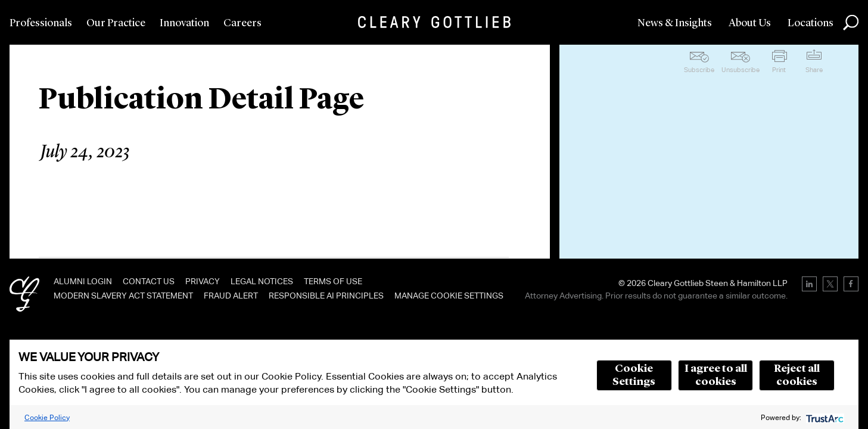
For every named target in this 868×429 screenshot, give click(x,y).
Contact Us (149, 281)
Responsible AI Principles (326, 296)
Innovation (184, 23)
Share (814, 70)
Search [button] (851, 23)
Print (779, 70)
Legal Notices (262, 281)
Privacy (203, 281)
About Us (750, 23)
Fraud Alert (231, 296)
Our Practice (116, 23)
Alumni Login (83, 281)
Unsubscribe (741, 70)
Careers (242, 23)
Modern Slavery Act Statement (123, 296)
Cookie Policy (47, 417)
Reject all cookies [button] (797, 375)
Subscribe (699, 70)
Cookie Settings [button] (634, 375)
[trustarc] (824, 417)
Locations (811, 23)
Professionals (41, 23)
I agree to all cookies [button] (716, 375)
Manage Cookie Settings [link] (449, 296)
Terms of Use (333, 281)
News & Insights (675, 23)
